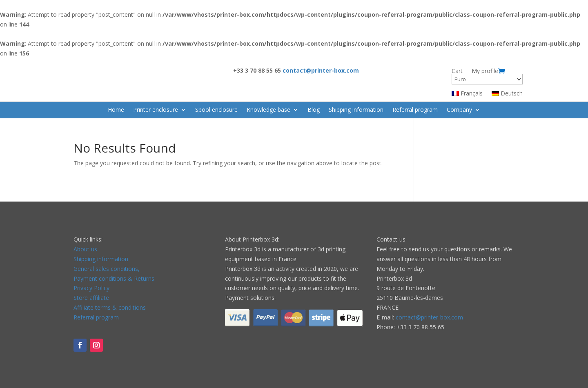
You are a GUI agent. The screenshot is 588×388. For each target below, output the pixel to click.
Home (116, 110)
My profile (485, 71)
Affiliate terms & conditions (110, 307)
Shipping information (356, 110)
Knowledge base (268, 110)
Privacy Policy (91, 288)
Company (459, 110)
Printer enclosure (156, 110)
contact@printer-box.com (429, 317)
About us (85, 249)
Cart (457, 71)
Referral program (415, 110)
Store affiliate (91, 298)
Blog (314, 110)
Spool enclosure (216, 110)
